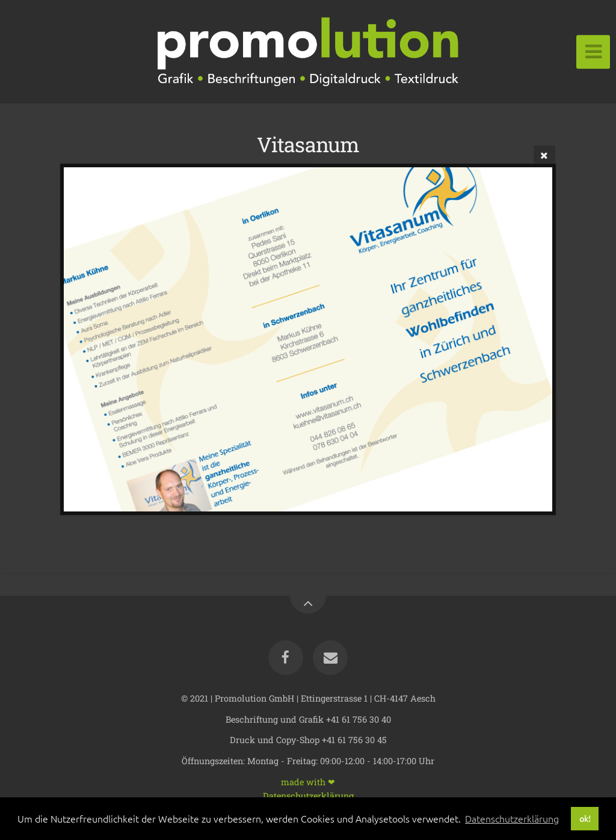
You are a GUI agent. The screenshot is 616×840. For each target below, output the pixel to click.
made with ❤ (308, 781)
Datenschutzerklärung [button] (512, 818)
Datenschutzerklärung (308, 795)
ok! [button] (585, 818)
